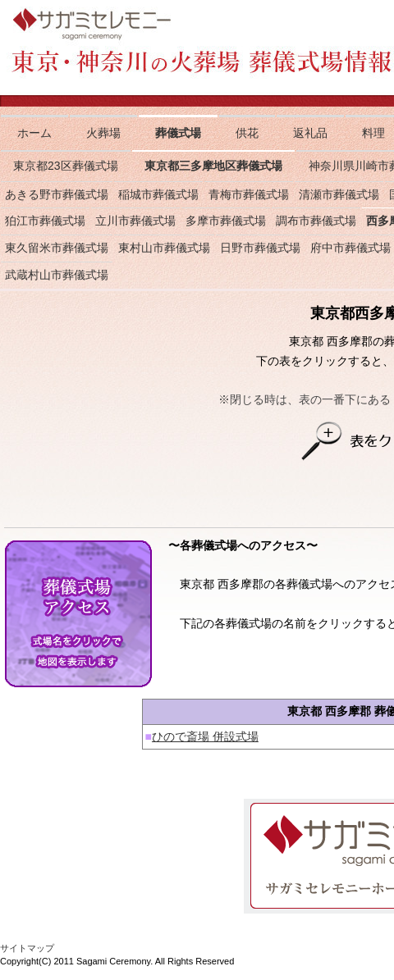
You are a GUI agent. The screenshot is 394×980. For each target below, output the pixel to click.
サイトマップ (27, 948)
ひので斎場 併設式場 (205, 736)
